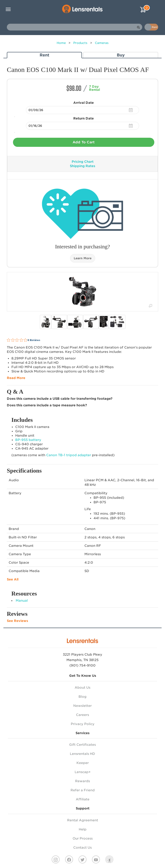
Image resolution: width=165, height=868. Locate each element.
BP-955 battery (28, 440)
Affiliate (83, 799)
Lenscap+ (83, 772)
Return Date (84, 118)
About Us (82, 687)
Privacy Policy (83, 724)
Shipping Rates (82, 166)
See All (13, 579)
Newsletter (82, 706)
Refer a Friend (83, 790)
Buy (121, 55)
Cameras (102, 43)
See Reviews (17, 621)
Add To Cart (84, 142)
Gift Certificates (82, 745)
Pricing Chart (83, 162)
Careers (82, 715)
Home (61, 43)
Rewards (82, 781)
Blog (82, 697)
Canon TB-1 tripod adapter (69, 455)
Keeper (83, 763)
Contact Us (82, 848)
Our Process (83, 838)
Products (80, 43)
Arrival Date (84, 103)
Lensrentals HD (82, 754)
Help (83, 829)
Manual (22, 601)
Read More (16, 378)
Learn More (83, 258)
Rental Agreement (83, 820)
